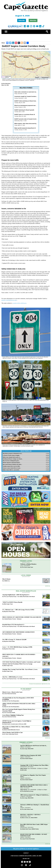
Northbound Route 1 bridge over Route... (13, 459)
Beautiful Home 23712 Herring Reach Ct (13, 625)
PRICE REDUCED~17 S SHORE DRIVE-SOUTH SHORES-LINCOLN (19, 655)
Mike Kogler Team (8, 604)
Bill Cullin (24, 770)
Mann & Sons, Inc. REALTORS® (30, 818)
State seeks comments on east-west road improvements (30, 92)
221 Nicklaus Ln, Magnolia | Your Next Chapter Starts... (33, 776)
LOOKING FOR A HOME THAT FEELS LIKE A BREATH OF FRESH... (34, 786)
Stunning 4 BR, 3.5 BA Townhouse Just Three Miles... (35, 765)
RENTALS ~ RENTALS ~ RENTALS (30, 815)
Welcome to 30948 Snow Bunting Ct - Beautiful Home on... (35, 805)
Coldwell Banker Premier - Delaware (13, 619)
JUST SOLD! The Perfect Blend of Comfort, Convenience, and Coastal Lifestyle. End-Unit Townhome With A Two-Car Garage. (21, 663)
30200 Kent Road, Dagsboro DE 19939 (31, 755)
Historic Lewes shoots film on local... (12, 468)
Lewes (22, 566)
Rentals (46, 684)
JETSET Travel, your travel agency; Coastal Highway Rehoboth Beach (17, 722)
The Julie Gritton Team (27, 809)
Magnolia (22, 778)
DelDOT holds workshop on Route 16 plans (26, 101)
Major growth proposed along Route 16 (25, 128)
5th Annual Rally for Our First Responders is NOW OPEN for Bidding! (18, 699)
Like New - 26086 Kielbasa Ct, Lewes (12, 677)
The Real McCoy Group (28, 791)
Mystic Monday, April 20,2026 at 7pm (12, 732)
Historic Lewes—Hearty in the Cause (12, 692)
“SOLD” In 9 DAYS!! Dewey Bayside (12, 602)
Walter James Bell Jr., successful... (11, 470)
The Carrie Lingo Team (27, 567)
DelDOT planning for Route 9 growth (24, 110)
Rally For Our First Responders (12, 701)
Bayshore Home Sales (9, 611)
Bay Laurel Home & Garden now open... (12, 464)
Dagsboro (22, 757)
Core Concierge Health (9, 712)
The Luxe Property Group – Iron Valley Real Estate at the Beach (19, 597)
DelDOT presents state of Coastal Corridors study (28, 119)
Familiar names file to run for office (11, 466)
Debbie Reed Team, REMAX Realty (30, 829)
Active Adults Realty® (27, 758)
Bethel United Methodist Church (12, 730)
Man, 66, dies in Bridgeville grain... (11, 461)
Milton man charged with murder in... (12, 457)
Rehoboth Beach (24, 767)
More (47, 586)
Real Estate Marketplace (26, 591)
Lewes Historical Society (10, 694)
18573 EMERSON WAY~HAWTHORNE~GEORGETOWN (18, 632)
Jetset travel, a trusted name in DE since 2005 (15, 724)
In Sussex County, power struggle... (11, 455)
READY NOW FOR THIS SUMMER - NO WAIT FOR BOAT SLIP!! (34, 835)
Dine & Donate (6, 579)
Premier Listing (26, 561)
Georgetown (23, 796)
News (40, 684)
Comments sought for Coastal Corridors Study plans (29, 96)
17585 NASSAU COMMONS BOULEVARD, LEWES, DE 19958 (26, 856)
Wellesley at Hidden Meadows (28, 564)
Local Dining (26, 575)
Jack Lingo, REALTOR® (28, 749)
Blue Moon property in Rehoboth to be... (13, 453)
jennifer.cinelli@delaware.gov (9, 300)
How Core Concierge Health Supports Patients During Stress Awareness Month (19, 710)
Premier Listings (26, 742)
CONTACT (26, 853)
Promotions (33, 684)
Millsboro (22, 747)
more (47, 738)
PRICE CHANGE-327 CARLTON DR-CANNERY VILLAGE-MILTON (22, 617)
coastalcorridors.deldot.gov (19, 303)
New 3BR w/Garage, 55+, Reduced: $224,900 (14, 640)
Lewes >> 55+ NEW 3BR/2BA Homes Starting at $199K (17, 647)
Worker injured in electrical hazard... (12, 463)
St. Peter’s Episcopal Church (11, 734)
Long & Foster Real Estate (28, 839)
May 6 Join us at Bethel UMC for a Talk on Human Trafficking (16, 727)
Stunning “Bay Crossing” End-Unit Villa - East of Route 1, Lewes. (20, 669)
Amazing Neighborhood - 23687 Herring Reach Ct (16, 595)
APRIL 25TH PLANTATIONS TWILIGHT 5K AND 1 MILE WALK (19, 704)
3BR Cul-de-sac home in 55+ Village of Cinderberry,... (35, 795)
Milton (22, 788)
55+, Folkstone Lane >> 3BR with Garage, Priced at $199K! (18, 610)
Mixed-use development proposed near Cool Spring (28, 105)
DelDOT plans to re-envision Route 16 (25, 114)
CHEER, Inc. (7, 581)
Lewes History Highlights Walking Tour (13, 715)
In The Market (26, 689)
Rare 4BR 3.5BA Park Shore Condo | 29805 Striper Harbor (34, 825)
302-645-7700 (26, 859)
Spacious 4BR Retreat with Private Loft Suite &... (34, 746)
